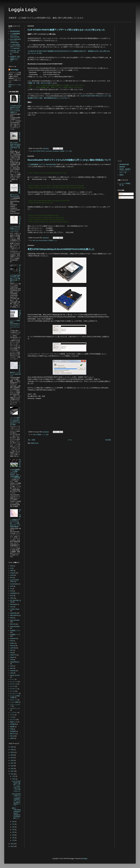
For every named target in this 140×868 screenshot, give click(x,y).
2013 (12, 774)
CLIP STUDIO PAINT (39, 151)
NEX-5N (13, 624)
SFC (12, 650)
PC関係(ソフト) (64, 151)
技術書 (12, 727)
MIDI (12, 618)
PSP (12, 641)
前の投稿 (108, 440)
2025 (12, 747)
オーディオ (14, 684)
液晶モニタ (14, 722)
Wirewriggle (15, 70)
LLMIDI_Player (15, 609)
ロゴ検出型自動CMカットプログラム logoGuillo (15, 47)
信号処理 (13, 731)
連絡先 (121, 175)
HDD (34, 435)
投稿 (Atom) (35, 443)
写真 (12, 729)
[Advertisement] (45, 462)
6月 (14, 827)
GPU (12, 596)
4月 (14, 832)
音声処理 (13, 724)
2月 (14, 838)
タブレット (14, 700)
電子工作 (13, 734)
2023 (12, 750)
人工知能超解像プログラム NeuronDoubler (42, 164)
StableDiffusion (15, 662)
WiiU (12, 668)
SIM (11, 653)
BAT (34, 240)
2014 (12, 771)
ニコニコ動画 (14, 702)
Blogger (85, 858)
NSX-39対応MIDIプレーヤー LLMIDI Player (15, 41)
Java (37, 240)
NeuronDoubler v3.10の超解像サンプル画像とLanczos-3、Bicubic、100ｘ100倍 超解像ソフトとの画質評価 (16, 469)
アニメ (12, 679)
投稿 (121, 194)
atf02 (12, 571)
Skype (12, 657)
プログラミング (15, 708)
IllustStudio (56, 151)
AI (11, 568)
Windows (13, 671)
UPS (12, 666)
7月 (14, 824)
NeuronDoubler (43, 240)
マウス (12, 715)
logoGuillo (13, 613)
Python (12, 643)
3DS (12, 566)
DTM (12, 586)
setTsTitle (13, 648)
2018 (12, 760)
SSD (12, 660)
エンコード (14, 682)
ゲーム (12, 691)
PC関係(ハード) (41, 435)
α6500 (12, 738)
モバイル (13, 720)
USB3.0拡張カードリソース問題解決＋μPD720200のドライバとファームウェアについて (16, 320)
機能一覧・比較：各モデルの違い (40, 83)
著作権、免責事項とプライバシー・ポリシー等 (125, 171)
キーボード (14, 689)
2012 (12, 844)
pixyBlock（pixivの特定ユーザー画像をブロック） (15, 59)
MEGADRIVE (14, 615)
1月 (14, 840)
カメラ (12, 686)
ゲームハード (14, 693)
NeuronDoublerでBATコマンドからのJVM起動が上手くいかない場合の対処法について (69, 160)
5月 (14, 830)
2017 (12, 763)
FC (11, 589)
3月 (14, 835)
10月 (14, 779)
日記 (71, 151)
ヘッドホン (14, 712)
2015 (12, 768)
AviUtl (12, 575)
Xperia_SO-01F (15, 675)
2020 (12, 755)
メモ (12, 717)
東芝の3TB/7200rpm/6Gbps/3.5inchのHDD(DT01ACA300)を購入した (61, 249)
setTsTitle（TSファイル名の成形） (15, 52)
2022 (12, 752)
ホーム (70, 440)
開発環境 (122, 167)
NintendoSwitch (15, 626)
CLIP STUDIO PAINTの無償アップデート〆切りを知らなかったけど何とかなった (66, 30)
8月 (14, 822)
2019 (12, 758)
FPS (12, 591)
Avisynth (13, 573)
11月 (14, 776)
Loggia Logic (23, 9)
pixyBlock (13, 638)
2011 (12, 846)
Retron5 (13, 646)
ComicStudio (49, 151)
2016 (12, 766)
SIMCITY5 (13, 655)
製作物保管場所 (15, 31)
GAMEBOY (14, 593)
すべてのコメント (125, 197)
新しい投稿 (32, 440)
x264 (12, 673)
